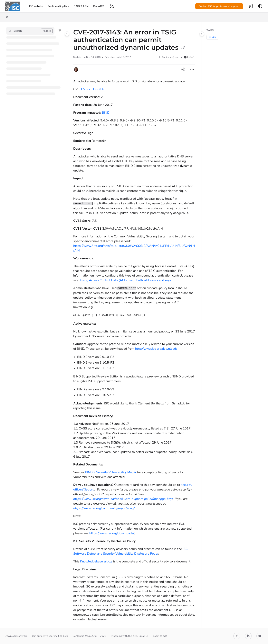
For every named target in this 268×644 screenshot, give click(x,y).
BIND (106, 113)
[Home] (7, 17)
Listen (189, 57)
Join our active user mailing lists (50, 636)
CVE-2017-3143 (93, 89)
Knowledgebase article (96, 561)
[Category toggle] (67, 34)
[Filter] (60, 31)
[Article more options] (192, 69)
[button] (12, 6)
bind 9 (212, 37)
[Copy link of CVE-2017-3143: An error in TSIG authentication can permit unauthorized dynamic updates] (183, 48)
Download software (16, 636)
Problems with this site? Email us (130, 636)
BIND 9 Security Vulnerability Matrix (111, 472)
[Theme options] (260, 6)
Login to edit (160, 636)
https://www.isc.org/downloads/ (112, 533)
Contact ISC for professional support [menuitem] (219, 6)
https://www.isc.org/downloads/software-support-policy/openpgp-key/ (123, 499)
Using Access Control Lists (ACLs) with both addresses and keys (126, 280)
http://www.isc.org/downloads (156, 349)
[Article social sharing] (183, 69)
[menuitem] (36, 6)
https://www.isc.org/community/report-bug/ (104, 508)
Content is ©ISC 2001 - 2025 (89, 636)
